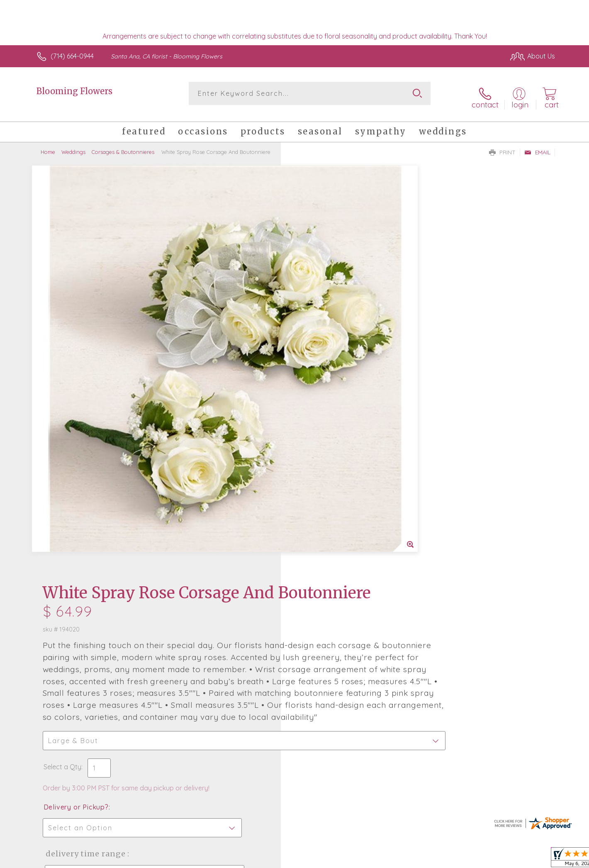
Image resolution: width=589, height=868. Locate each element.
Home (48, 145)
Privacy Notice (422, 860)
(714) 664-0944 (72, 56)
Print (502, 146)
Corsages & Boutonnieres (123, 145)
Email (537, 146)
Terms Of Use (373, 860)
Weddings (73, 145)
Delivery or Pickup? (328, 444)
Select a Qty (314, 404)
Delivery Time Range (336, 491)
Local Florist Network (482, 860)
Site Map (533, 860)
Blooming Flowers (74, 91)
